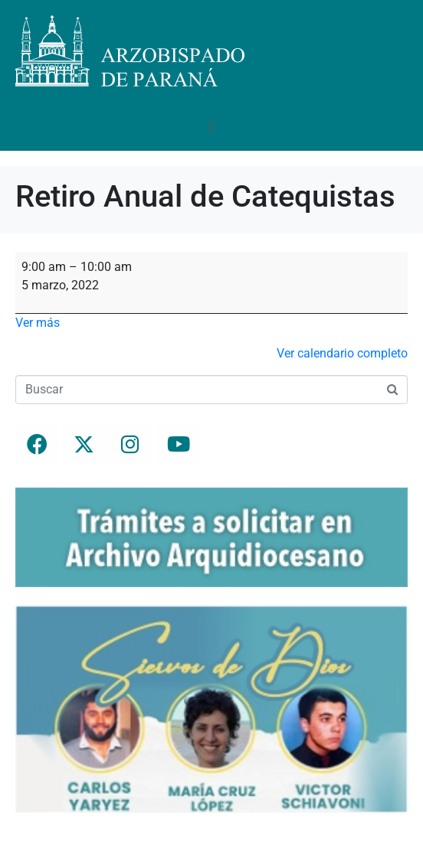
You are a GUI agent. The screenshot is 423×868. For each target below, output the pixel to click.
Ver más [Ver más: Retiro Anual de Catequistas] (38, 323)
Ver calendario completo (342, 353)
